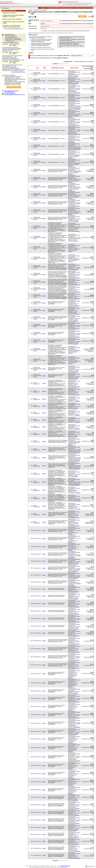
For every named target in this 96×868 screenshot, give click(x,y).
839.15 (92, 96)
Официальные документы (9, 13)
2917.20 (92, 789)
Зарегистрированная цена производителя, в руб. (87, 68)
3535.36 (92, 104)
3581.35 (92, 610)
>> (67, 64)
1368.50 (92, 772)
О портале (84, 8)
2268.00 (92, 169)
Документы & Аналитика (74, 8)
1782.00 (92, 419)
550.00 (92, 281)
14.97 (93, 405)
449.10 (92, 457)
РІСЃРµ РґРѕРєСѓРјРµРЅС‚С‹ (18, 72)
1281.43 (92, 137)
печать (90, 17)
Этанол (44, 74)
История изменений (80, 62)
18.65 (93, 217)
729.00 (92, 177)
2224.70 (92, 185)
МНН (45, 68)
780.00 (92, 697)
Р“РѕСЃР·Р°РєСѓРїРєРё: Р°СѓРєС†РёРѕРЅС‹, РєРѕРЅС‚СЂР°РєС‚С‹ (15, 94)
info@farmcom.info (65, 866)
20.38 (93, 625)
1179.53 (92, 588)
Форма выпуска (74, 68)
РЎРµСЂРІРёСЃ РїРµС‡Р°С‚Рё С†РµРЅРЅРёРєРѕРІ (12, 91)
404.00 (92, 738)
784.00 (92, 302)
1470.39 (92, 226)
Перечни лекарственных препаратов (12, 19)
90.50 (93, 382)
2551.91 (92, 145)
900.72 (92, 426)
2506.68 (92, 412)
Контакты (90, 8)
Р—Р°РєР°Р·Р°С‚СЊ (14, 87)
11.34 (93, 73)
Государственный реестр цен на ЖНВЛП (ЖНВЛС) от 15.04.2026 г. (13, 16)
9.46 (93, 433)
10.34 (93, 595)
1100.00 (92, 288)
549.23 (92, 602)
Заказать (83, 16)
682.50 (92, 713)
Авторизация (6, 8)
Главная (43, 8)
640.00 (92, 274)
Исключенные (90, 62)
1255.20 (92, 194)
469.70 (92, 398)
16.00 (93, 266)
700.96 (92, 88)
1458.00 (92, 348)
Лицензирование (63, 8)
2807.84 (92, 632)
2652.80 (92, 210)
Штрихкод (76, 77)
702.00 (92, 202)
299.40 (92, 465)
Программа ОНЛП (53, 8)
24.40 (93, 368)
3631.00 (92, 781)
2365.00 (92, 295)
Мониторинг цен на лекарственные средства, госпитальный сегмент (12, 26)
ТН (37, 68)
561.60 (92, 567)
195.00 (92, 672)
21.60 (93, 236)
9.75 (93, 690)
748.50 (92, 449)
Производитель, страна (58, 68)
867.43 (92, 617)
